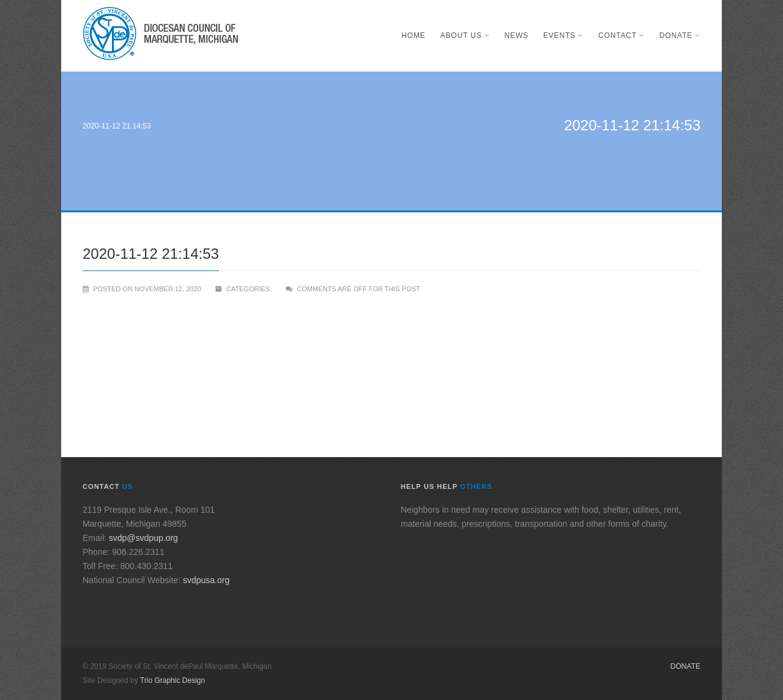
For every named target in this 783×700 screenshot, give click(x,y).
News (517, 35)
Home (413, 35)
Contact (622, 35)
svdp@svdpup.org (143, 538)
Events (563, 35)
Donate (680, 35)
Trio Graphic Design (173, 680)
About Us (465, 35)
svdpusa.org (206, 580)
